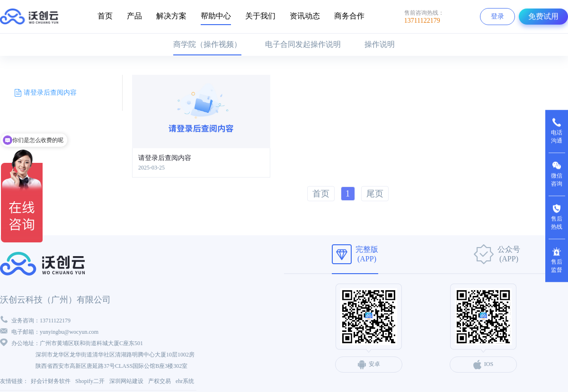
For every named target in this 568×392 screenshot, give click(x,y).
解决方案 (171, 16)
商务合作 (349, 16)
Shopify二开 (90, 381)
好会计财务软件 (51, 381)
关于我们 (260, 16)
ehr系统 (185, 381)
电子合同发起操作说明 (303, 44)
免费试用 (543, 16)
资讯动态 (305, 16)
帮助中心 (216, 16)
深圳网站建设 (126, 381)
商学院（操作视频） (207, 44)
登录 (497, 16)
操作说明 (380, 44)
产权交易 (160, 381)
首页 (105, 16)
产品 (134, 16)
